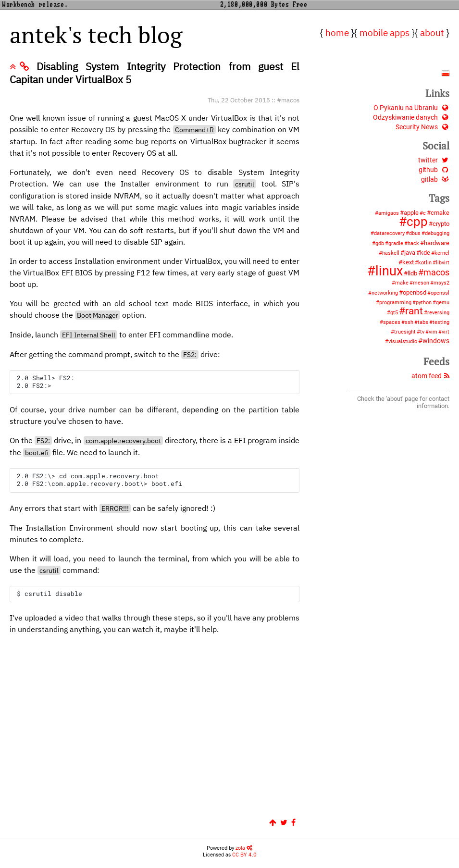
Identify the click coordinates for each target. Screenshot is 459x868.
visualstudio (403, 341)
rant (414, 311)
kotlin (425, 263)
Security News (422, 127)
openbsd (415, 292)
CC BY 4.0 (244, 850)
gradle (396, 243)
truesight (405, 332)
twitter (434, 160)
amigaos (389, 213)
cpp (417, 222)
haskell (391, 253)
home (337, 32)
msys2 (441, 283)
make (402, 283)
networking (385, 293)
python (424, 303)
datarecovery (389, 233)
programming (395, 303)
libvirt (443, 263)
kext (408, 262)
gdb (380, 243)
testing (441, 322)
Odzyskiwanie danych (411, 118)
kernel (442, 253)
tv (422, 332)
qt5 (394, 313)
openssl (440, 293)
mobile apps (385, 32)
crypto (441, 224)
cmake (440, 213)
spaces (392, 322)
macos (290, 100)
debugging (437, 233)
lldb (412, 273)
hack (413, 243)
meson (421, 283)
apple (411, 213)
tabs (423, 322)
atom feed (430, 376)
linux (389, 271)
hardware (437, 243)
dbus (415, 233)
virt (446, 332)
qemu (443, 303)
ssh (409, 322)
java (410, 253)
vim (433, 332)
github (434, 170)
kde (425, 253)
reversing (438, 313)
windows (436, 341)
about (432, 32)
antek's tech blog (96, 35)
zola (244, 843)
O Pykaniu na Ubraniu (411, 108)
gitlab (435, 180)
